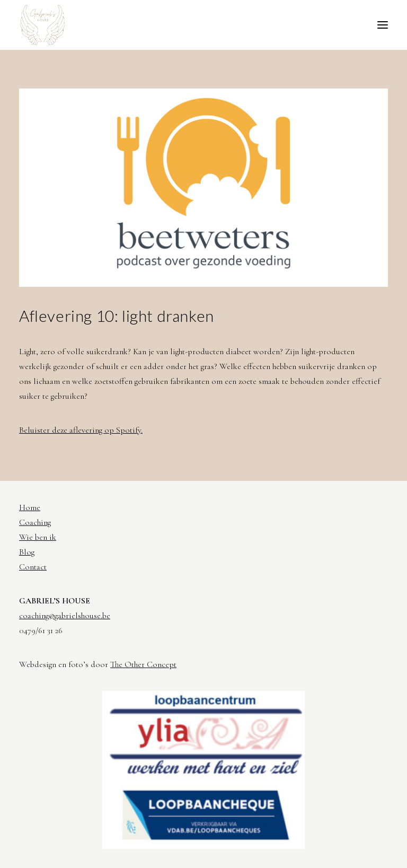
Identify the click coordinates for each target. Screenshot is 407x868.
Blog (27, 552)
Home (30, 507)
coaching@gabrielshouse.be (65, 616)
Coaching (35, 522)
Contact (33, 567)
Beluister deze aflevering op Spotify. (81, 430)
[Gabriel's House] (43, 25)
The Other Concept (143, 664)
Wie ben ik (38, 537)
